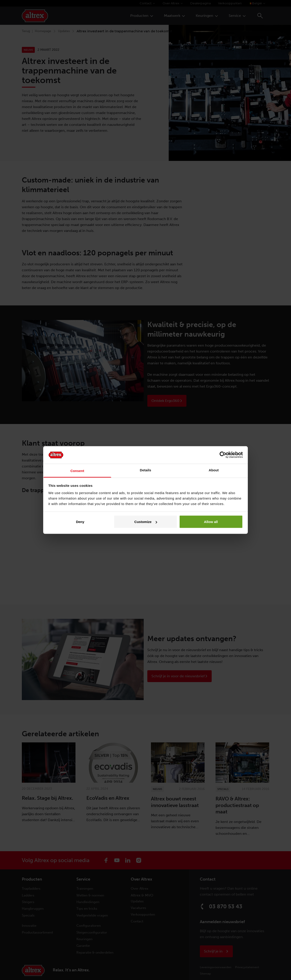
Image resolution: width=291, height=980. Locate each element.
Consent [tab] (77, 471)
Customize (146, 522)
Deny (80, 522)
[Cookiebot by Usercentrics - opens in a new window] (223, 455)
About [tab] (214, 470)
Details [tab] (145, 470)
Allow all (211, 522)
